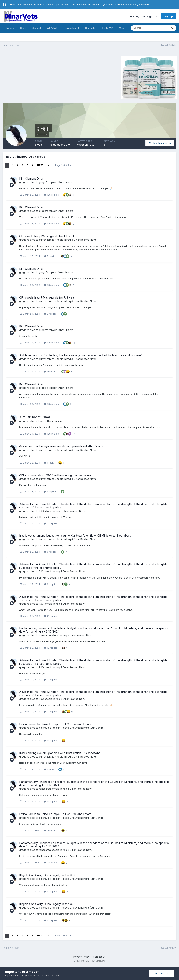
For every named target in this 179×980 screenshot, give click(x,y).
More (122, 28)
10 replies (51, 891)
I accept (161, 973)
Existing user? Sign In (144, 16)
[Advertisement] (32, 77)
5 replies (50, 491)
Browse (10, 28)
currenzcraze (47, 240)
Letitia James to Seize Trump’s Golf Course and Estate (55, 724)
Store (23, 28)
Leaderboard (72, 28)
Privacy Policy (82, 957)
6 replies (50, 552)
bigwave (44, 728)
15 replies (51, 648)
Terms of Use (51, 975)
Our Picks (90, 28)
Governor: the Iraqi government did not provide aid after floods (61, 446)
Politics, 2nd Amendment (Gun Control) (83, 728)
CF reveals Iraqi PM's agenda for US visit (47, 236)
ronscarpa (45, 635)
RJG (41, 511)
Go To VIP (107, 28)
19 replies (51, 740)
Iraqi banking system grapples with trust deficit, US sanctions (60, 753)
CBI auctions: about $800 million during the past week (55, 475)
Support (37, 28)
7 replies (50, 256)
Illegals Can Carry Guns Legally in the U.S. (47, 875)
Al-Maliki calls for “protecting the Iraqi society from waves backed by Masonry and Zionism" (81, 355)
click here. (144, 5)
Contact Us (99, 957)
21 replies (51, 523)
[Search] (150, 28)
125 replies (51, 195)
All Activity (53, 28)
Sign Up (169, 16)
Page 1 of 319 (63, 165)
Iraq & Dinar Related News (81, 240)
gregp (23, 182)
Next (40, 165)
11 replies (50, 371)
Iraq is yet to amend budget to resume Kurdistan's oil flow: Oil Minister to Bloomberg (75, 536)
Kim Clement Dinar (32, 178)
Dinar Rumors (66, 182)
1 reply (49, 463)
